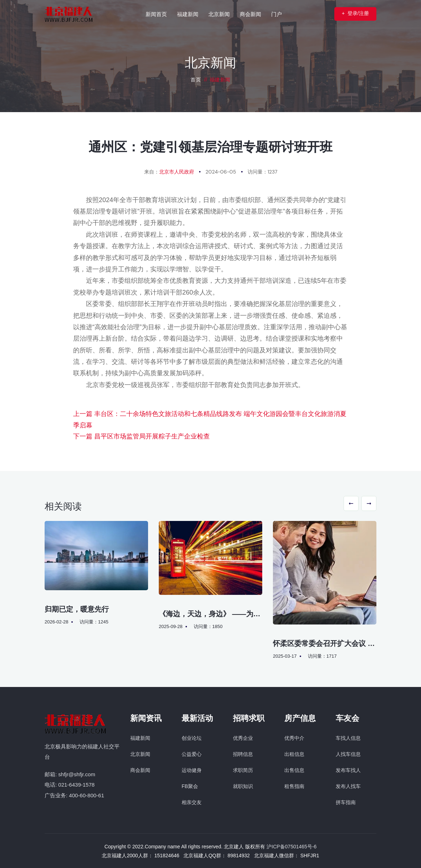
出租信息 (294, 754)
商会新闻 (140, 770)
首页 (196, 80)
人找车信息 (348, 754)
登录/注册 (355, 14)
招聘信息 (243, 754)
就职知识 (243, 786)
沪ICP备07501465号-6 (291, 847)
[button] (351, 503)
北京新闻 (140, 754)
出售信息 (294, 770)
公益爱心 (192, 754)
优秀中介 (294, 738)
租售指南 (294, 786)
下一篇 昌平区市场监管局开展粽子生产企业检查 (141, 436)
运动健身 (192, 770)
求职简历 (243, 770)
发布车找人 (348, 770)
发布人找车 (348, 786)
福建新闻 (140, 738)
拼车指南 (346, 802)
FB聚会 (190, 786)
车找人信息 (348, 738)
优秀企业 (243, 738)
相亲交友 (192, 802)
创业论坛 (192, 738)
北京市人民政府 (177, 172)
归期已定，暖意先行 (77, 609)
